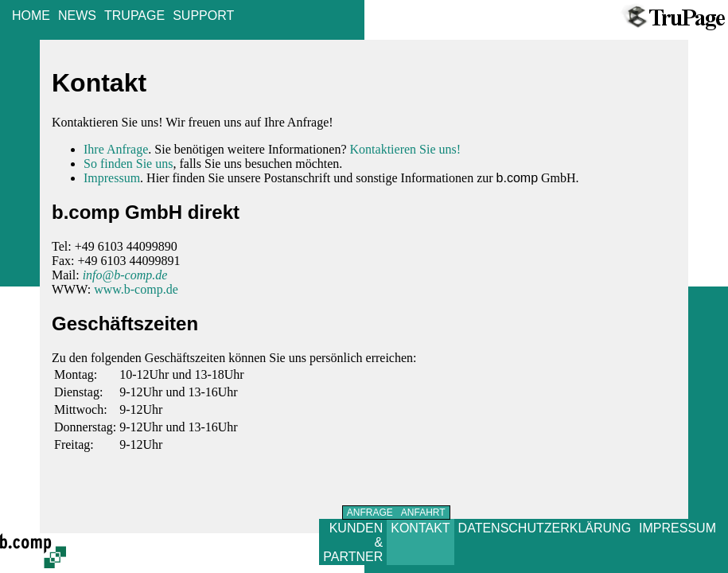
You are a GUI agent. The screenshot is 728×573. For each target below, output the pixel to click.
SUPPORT (203, 16)
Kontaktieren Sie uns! (406, 149)
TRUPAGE (134, 16)
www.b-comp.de (136, 289)
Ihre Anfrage (116, 149)
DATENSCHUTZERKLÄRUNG (545, 528)
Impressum (112, 178)
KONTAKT (420, 528)
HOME (31, 16)
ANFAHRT (423, 513)
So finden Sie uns (128, 164)
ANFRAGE (370, 513)
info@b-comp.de (125, 275)
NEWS (77, 16)
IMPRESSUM (677, 528)
